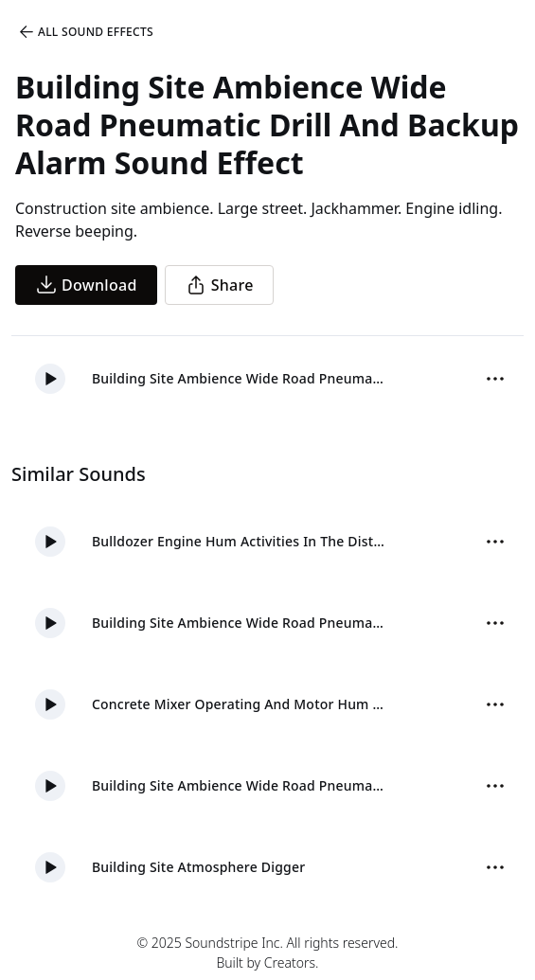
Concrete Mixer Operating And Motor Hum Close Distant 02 (240, 704)
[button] (50, 379)
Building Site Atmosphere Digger (198, 867)
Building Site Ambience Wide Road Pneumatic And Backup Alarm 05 (240, 623)
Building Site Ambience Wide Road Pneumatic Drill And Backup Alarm (240, 378)
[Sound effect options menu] (495, 379)
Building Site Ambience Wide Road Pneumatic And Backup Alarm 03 (240, 785)
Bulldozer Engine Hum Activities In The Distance (240, 541)
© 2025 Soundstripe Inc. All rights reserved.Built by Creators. (267, 953)
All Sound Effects (85, 32)
